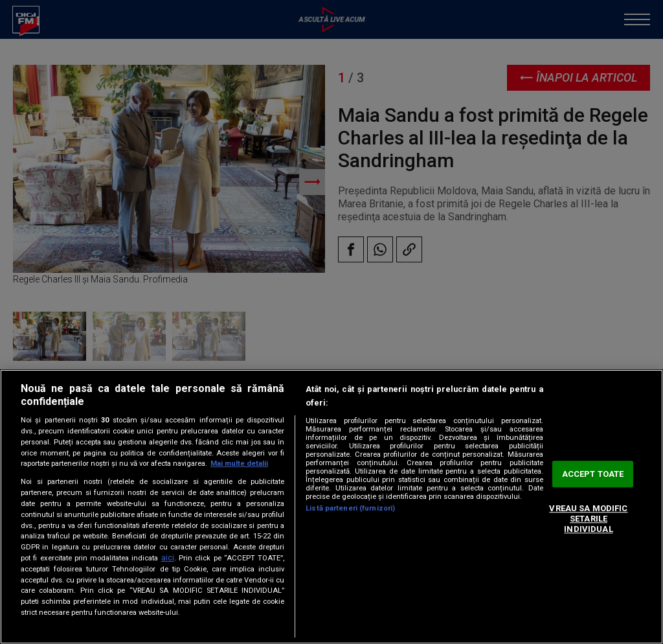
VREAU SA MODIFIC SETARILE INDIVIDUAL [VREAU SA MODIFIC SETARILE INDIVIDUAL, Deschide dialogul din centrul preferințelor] (588, 519)
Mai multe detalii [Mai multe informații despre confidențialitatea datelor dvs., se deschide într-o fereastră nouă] (239, 464)
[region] (331, 507)
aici (168, 558)
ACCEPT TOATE (593, 474)
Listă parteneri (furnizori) (350, 508)
